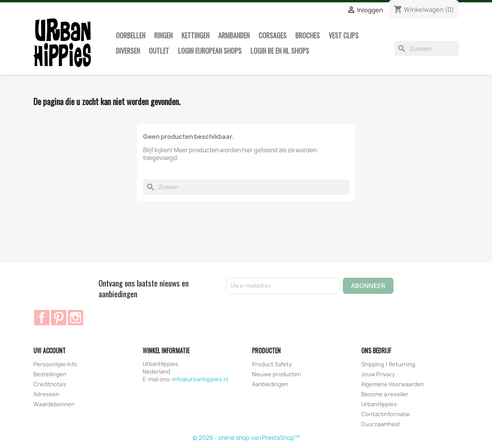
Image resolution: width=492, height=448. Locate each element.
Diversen (128, 51)
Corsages (272, 35)
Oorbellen (131, 35)
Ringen (163, 35)
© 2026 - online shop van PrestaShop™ (246, 438)
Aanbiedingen (270, 384)
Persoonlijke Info (55, 364)
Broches (308, 35)
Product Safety (272, 364)
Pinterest (59, 318)
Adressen (46, 394)
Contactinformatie (386, 414)
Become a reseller (385, 394)
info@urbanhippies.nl (200, 379)
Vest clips (344, 35)
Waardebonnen (54, 404)
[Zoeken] (426, 49)
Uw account (49, 351)
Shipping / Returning (388, 364)
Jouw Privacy (378, 374)
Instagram (76, 318)
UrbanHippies (379, 404)
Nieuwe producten (276, 374)
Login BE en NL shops (280, 51)
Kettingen (195, 35)
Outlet (159, 51)
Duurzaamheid (380, 424)
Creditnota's (50, 384)
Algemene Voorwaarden (393, 384)
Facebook (42, 318)
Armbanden (234, 35)
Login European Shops (210, 51)
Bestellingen (50, 374)
